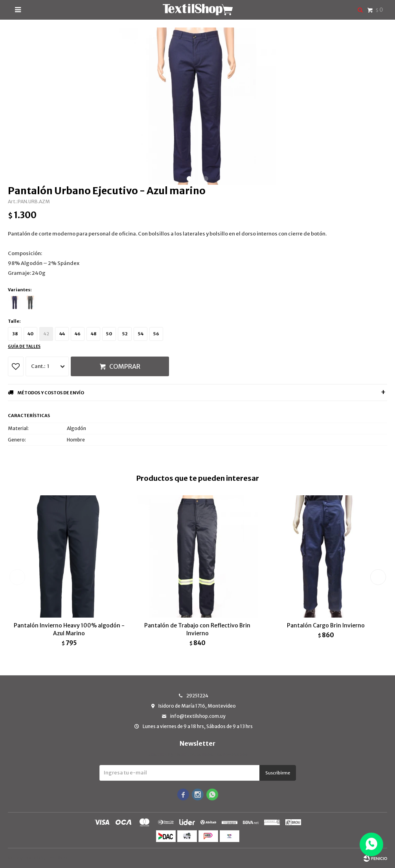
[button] (189, 179)
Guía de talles (24, 347)
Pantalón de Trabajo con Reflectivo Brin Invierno (197, 629)
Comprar (125, 366)
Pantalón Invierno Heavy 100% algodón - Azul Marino (69, 629)
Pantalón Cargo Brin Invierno (326, 625)
